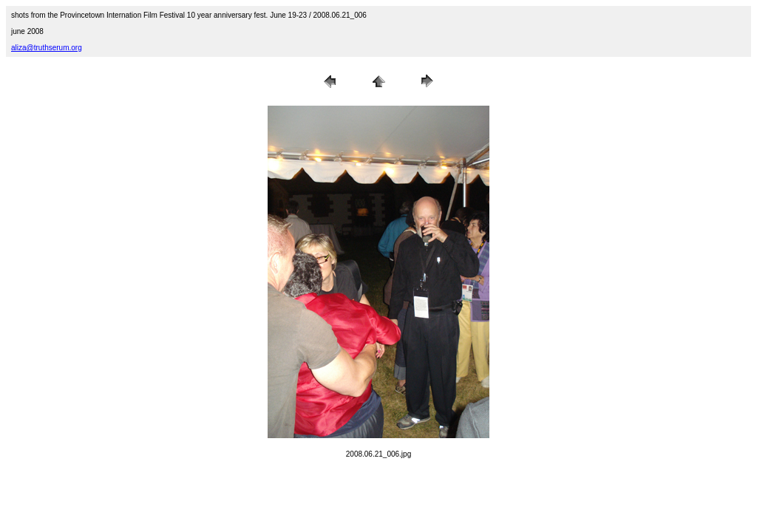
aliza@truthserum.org (47, 48)
